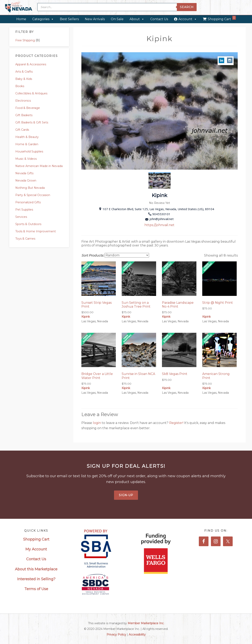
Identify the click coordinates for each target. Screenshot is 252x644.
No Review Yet (160, 203)
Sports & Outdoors (28, 224)
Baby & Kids (24, 79)
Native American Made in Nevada (39, 166)
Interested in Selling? (36, 579)
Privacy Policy (116, 635)
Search (187, 7)
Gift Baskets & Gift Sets (32, 122)
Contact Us (159, 19)
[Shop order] (127, 255)
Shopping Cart (222, 18)
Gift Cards (22, 130)
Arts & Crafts (24, 72)
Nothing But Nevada (30, 188)
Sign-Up (126, 495)
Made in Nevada (19, 8)
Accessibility (137, 635)
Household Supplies (29, 151)
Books (20, 86)
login (97, 423)
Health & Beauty (27, 137)
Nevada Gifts (24, 173)
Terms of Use (36, 589)
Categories (43, 19)
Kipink (86, 317)
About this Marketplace (36, 569)
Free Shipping (25, 40)
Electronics (23, 101)
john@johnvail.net (159, 219)
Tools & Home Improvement (36, 231)
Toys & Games (25, 239)
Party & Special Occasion (33, 195)
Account (188, 19)
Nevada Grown (26, 181)
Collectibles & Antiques (31, 93)
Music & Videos (26, 159)
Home (21, 19)
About (137, 19)
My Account (36, 549)
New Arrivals (95, 19)
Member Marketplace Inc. (146, 623)
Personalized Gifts (28, 202)
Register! (177, 423)
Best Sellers (69, 19)
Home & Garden (27, 144)
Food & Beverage (28, 108)
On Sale (117, 19)
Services (21, 217)
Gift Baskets (24, 115)
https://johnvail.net (159, 225)
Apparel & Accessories (31, 64)
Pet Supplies (24, 210)
